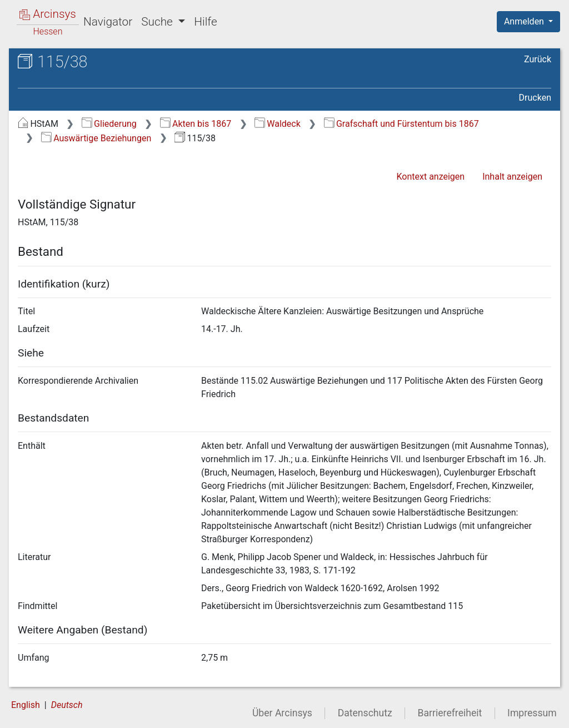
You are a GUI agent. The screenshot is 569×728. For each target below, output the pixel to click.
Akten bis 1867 (196, 124)
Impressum (532, 713)
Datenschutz (365, 713)
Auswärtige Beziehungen (96, 138)
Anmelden (525, 21)
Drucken (535, 98)
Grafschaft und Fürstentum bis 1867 (401, 124)
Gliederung (109, 124)
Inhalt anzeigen (512, 177)
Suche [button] (158, 22)
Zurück (538, 59)
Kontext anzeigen (430, 177)
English (26, 705)
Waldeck (278, 124)
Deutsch (67, 705)
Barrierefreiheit (450, 713)
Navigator (108, 22)
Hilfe (205, 22)
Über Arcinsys (282, 713)
